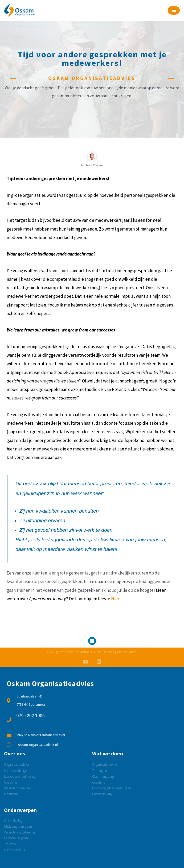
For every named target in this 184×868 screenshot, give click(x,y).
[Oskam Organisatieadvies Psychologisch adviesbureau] (20, 10)
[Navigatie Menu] (174, 10)
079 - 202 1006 (31, 716)
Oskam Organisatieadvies (50, 683)
